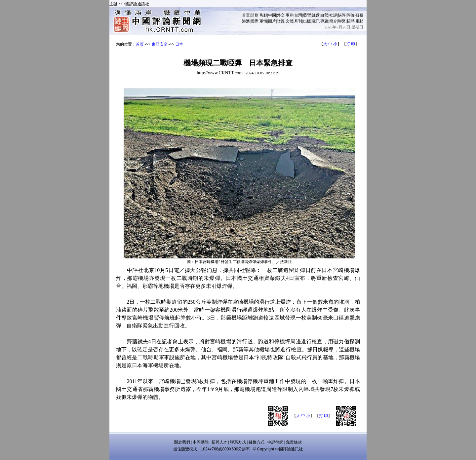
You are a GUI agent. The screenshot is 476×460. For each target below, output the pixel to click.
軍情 (263, 21)
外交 (281, 15)
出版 (307, 21)
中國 (272, 15)
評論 (351, 15)
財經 (281, 21)
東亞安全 (160, 44)
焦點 (263, 15)
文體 (290, 21)
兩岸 (290, 15)
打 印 (351, 44)
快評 (342, 15)
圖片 (272, 21)
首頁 (246, 15)
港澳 (246, 21)
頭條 (255, 15)
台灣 (298, 15)
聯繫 (342, 21)
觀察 (359, 15)
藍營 (307, 15)
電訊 (316, 21)
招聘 (351, 21)
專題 (324, 21)
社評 (333, 15)
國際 (255, 21)
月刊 (298, 21)
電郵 (359, 21)
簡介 (333, 21)
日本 (179, 44)
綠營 (316, 15)
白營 (324, 15)
